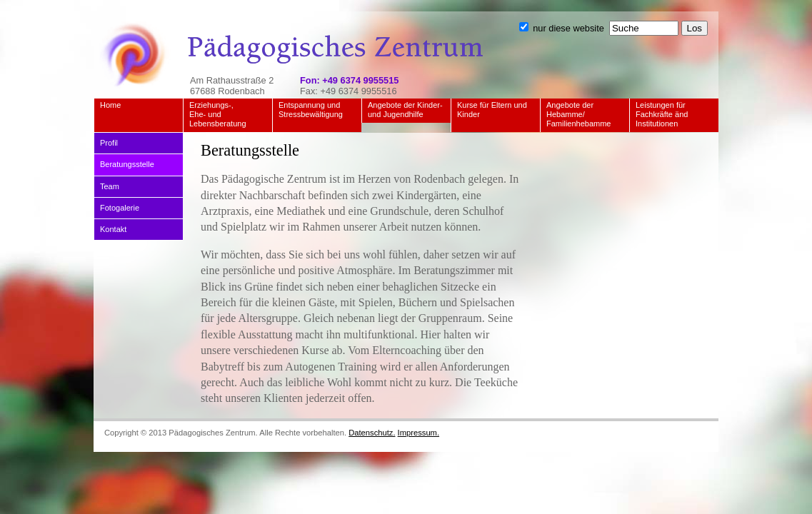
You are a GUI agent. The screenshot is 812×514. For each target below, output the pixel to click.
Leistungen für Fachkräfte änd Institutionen (662, 114)
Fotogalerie (120, 208)
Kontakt (113, 229)
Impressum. (418, 433)
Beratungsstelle (127, 164)
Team (110, 186)
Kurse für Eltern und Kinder (492, 110)
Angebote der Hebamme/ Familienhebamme (578, 114)
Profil (109, 143)
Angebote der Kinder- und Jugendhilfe (405, 110)
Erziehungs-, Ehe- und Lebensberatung (218, 114)
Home (110, 105)
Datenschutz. (372, 433)
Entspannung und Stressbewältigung (311, 110)
